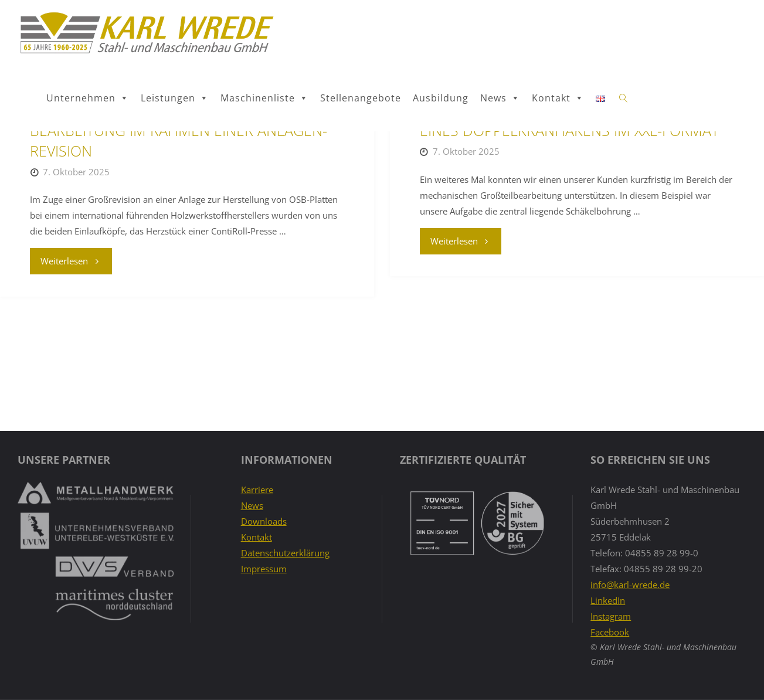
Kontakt (558, 98)
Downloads (264, 521)
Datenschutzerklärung (285, 553)
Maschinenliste (264, 98)
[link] (624, 98)
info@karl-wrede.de (630, 585)
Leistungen (175, 98)
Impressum (264, 569)
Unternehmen (88, 98)
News (500, 98)
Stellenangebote (361, 98)
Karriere (257, 490)
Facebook (610, 632)
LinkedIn (608, 600)
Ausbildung (441, 98)
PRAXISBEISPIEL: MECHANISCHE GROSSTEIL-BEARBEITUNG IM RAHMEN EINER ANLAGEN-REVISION (179, 234)
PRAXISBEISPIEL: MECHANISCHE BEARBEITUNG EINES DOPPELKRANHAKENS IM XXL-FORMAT (575, 224)
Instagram (611, 616)
